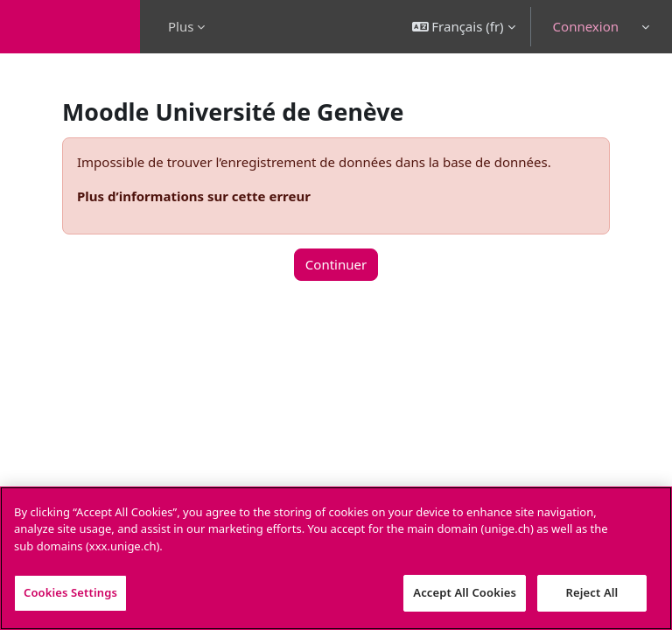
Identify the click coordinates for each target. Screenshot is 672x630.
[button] (464, 27)
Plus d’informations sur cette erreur (194, 196)
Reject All (592, 592)
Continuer (336, 264)
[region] (336, 558)
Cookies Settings (70, 592)
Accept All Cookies (465, 592)
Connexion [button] (586, 26)
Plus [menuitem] (181, 26)
